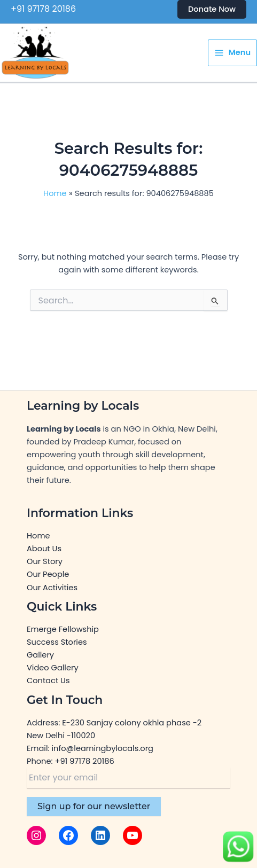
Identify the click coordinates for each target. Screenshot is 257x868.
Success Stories (57, 642)
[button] (212, 9)
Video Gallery (53, 668)
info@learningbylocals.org (103, 748)
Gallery (40, 655)
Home (38, 536)
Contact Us (48, 681)
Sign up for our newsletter (94, 806)
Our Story (45, 561)
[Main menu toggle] (232, 53)
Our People (48, 574)
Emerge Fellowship (63, 629)
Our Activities (52, 588)
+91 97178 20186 (43, 9)
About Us (44, 549)
